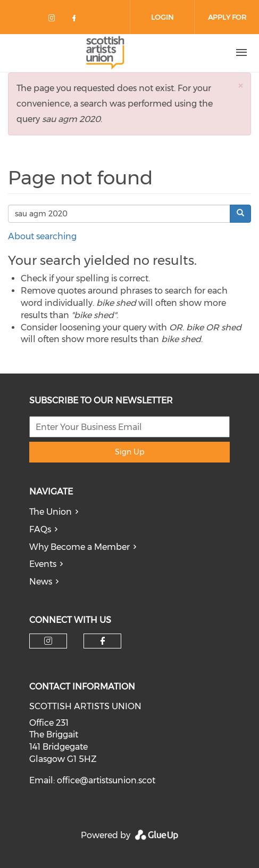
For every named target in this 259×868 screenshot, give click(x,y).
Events (43, 564)
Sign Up (129, 452)
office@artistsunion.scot (106, 780)
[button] (240, 86)
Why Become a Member (80, 547)
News (41, 582)
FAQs (40, 529)
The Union (51, 512)
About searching (42, 236)
